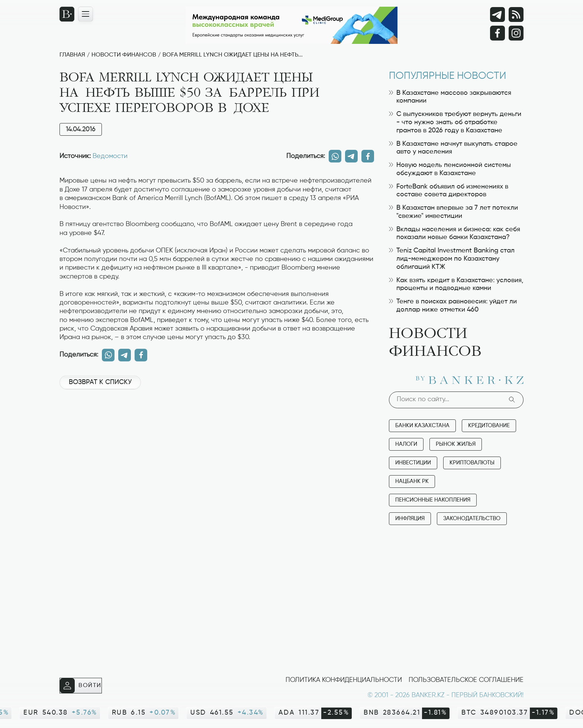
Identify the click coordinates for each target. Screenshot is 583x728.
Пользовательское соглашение (466, 680)
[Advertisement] (217, 420)
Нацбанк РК (412, 481)
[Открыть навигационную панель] (86, 14)
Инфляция (410, 518)
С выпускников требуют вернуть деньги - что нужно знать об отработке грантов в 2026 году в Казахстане (455, 122)
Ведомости (110, 156)
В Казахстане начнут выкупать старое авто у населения (453, 148)
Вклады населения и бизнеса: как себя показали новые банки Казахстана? (455, 233)
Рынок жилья (456, 444)
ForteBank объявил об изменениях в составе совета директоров (449, 191)
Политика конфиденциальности (344, 680)
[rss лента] (516, 15)
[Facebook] (497, 33)
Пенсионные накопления (433, 500)
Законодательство (472, 518)
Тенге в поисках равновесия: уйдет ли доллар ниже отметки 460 (453, 306)
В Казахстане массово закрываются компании (450, 97)
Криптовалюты (472, 463)
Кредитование (489, 426)
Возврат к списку (100, 382)
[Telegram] (497, 15)
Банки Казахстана (422, 426)
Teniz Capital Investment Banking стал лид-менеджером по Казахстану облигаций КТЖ (452, 259)
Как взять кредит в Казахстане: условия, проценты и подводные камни (456, 284)
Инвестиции (413, 463)
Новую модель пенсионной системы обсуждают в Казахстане (450, 169)
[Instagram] (516, 33)
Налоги (406, 444)
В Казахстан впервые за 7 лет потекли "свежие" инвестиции (453, 212)
